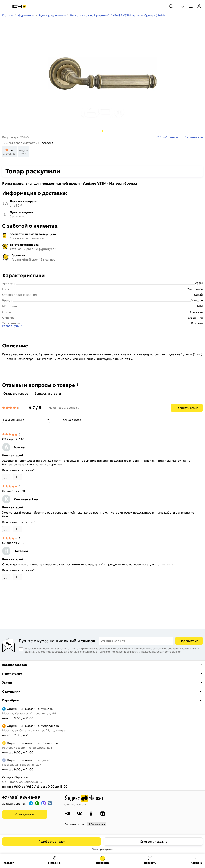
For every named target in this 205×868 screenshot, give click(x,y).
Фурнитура (26, 15)
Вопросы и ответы (48, 393)
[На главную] (19, 6)
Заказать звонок (14, 804)
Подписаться (189, 641)
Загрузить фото (24, 152)
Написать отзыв (187, 408)
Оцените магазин (75, 805)
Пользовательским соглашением (161, 652)
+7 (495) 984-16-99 (21, 797)
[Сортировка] (26, 420)
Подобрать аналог (52, 842)
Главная (8, 15)
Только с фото (71, 420)
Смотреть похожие (154, 842)
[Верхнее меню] (6, 6)
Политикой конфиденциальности (118, 652)
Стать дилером (25, 814)
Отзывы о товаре (16, 393)
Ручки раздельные (52, 15)
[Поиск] (171, 6)
